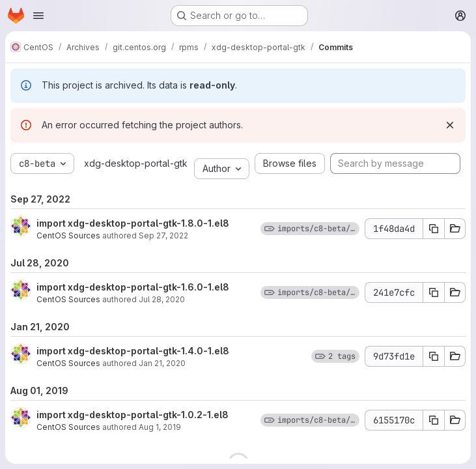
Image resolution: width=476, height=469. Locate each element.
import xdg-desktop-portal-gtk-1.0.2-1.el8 (133, 415)
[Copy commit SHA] (434, 229)
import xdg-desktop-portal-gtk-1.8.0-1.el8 (133, 223)
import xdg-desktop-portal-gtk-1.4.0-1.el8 (133, 351)
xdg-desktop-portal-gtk (136, 163)
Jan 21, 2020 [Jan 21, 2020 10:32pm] (162, 363)
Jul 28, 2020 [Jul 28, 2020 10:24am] (162, 299)
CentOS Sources (68, 235)
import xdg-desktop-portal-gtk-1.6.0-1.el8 (133, 287)
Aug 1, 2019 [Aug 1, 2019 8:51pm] (160, 427)
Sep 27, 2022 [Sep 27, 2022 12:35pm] (163, 235)
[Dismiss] (450, 125)
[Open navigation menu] (38, 16)
